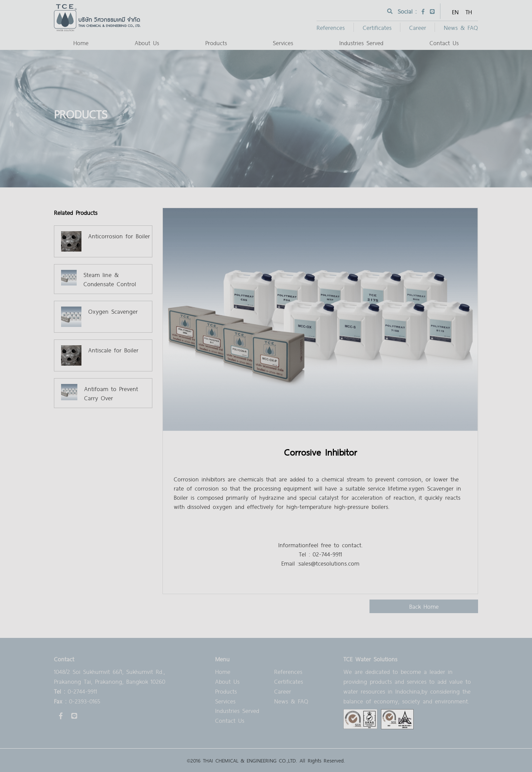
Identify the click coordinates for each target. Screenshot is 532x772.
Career (418, 27)
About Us (147, 43)
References (331, 27)
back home (424, 606)
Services (283, 43)
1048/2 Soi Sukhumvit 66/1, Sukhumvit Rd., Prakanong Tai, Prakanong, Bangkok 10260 (110, 676)
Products (216, 43)
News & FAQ (461, 27)
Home (81, 43)
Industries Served (361, 43)
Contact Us (444, 43)
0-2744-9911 (75, 691)
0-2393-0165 (77, 701)
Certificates (377, 27)
